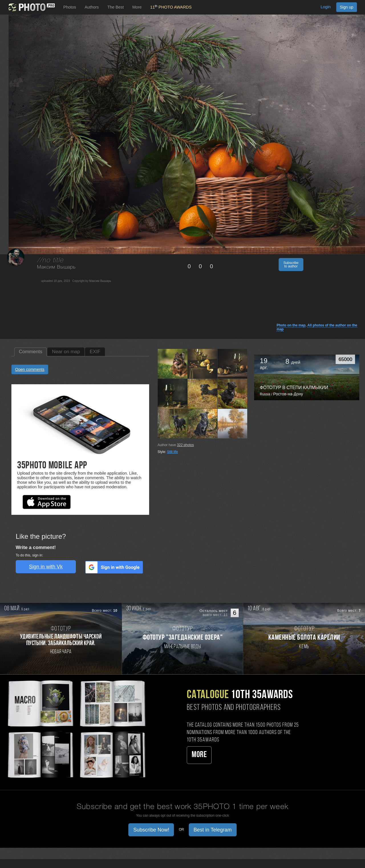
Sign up (347, 7)
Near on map (66, 352)
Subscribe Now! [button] (151, 830)
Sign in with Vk (46, 567)
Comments (31, 352)
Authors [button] (92, 7)
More (199, 755)
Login (326, 7)
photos (185, 445)
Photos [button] (70, 7)
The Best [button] (115, 7)
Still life (173, 452)
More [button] (137, 7)
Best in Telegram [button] (213, 830)
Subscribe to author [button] (291, 265)
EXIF (95, 352)
